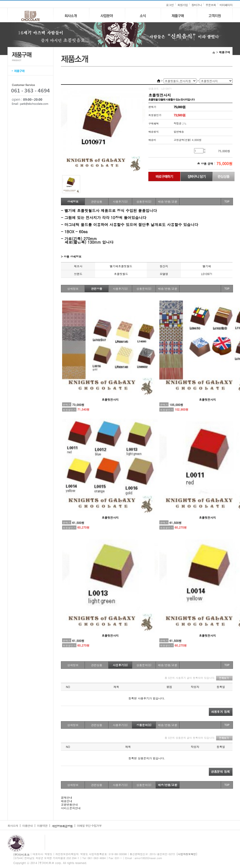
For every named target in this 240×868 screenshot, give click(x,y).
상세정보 (73, 201)
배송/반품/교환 (168, 201)
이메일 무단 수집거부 (89, 826)
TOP (227, 201)
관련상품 (97, 201)
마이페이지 (226, 5)
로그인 (170, 5)
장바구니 (197, 5)
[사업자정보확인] (187, 854)
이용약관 (42, 826)
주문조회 (211, 5)
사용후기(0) (120, 201)
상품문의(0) (144, 201)
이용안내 (27, 826)
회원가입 (183, 5)
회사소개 (13, 826)
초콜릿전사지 (110, 399)
